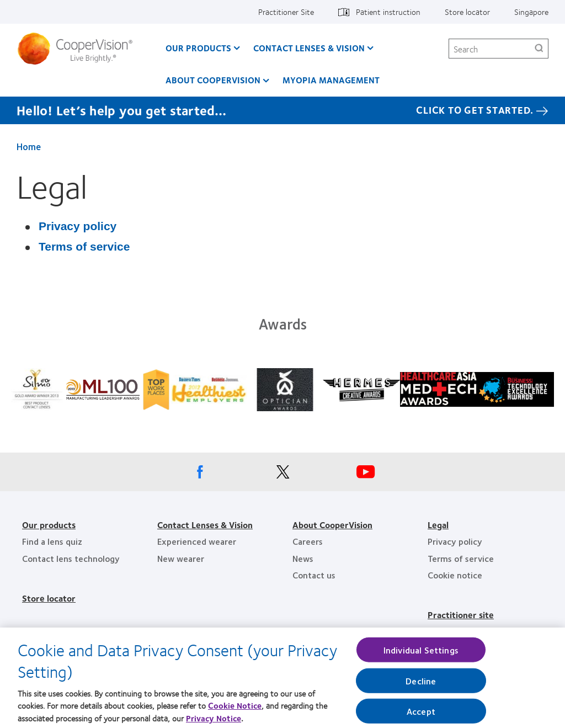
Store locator (467, 12)
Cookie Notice (235, 710)
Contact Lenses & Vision (309, 48)
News (303, 558)
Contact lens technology (71, 558)
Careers (308, 541)
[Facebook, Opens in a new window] (200, 475)
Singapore (531, 12)
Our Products (198, 48)
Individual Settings (421, 654)
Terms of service (84, 246)
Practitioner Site (286, 12)
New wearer (181, 558)
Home (29, 146)
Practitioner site (461, 615)
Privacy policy (78, 226)
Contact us (314, 575)
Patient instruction (388, 12)
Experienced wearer (197, 541)
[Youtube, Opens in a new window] (365, 475)
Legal (438, 525)
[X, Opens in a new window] (282, 475)
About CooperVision (213, 80)
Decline (421, 685)
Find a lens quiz (52, 541)
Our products (49, 525)
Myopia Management (331, 80)
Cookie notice (455, 575)
